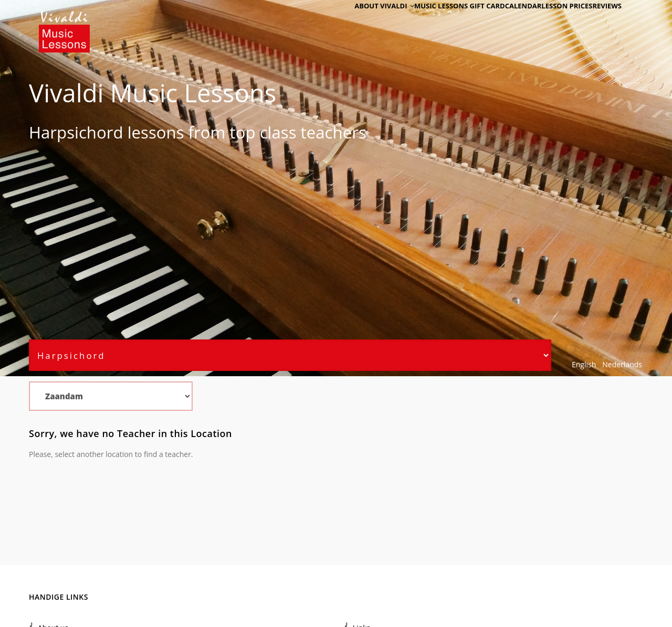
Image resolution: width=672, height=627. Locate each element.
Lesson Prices (553, 22)
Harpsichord (76, 132)
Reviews (602, 22)
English (584, 364)
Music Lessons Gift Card (431, 22)
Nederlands (622, 364)
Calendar (501, 22)
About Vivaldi (350, 22)
